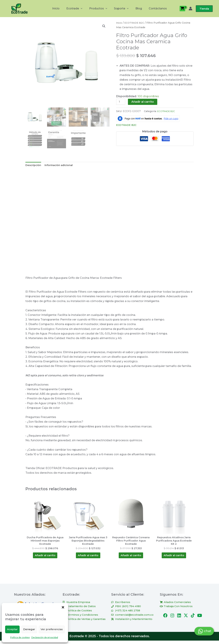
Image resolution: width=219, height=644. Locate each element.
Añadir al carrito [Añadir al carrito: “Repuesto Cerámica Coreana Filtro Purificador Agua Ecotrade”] (131, 558)
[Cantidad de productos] (121, 102)
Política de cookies (20, 637)
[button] (63, 607)
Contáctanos (154, 8)
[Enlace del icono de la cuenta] (191, 9)
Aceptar (12, 629)
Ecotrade (76, 9)
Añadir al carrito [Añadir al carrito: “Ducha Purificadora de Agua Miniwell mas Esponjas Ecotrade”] (45, 558)
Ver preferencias (52, 629)
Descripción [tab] (34, 166)
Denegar (29, 629)
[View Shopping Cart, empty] (182, 9)
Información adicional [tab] (61, 166)
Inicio (59, 8)
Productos (99, 9)
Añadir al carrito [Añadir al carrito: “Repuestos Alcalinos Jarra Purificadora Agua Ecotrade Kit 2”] (174, 558)
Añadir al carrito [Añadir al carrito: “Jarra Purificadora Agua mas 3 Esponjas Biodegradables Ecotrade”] (88, 558)
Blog (137, 8)
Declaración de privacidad (45, 637)
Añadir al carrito (144, 102)
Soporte (121, 9)
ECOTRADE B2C (135, 23)
